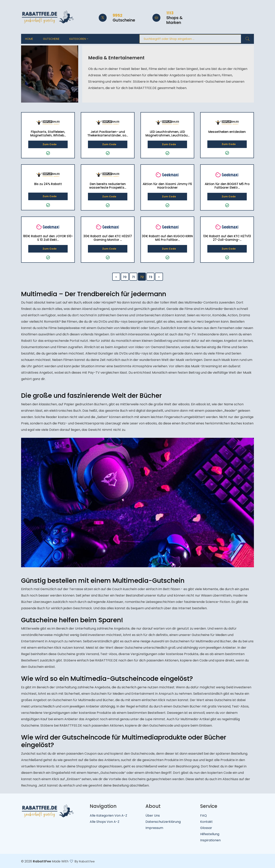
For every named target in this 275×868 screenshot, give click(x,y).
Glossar (206, 828)
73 (150, 277)
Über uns (153, 816)
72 (142, 277)
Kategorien (79, 39)
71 (133, 277)
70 (125, 277)
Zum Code (48, 144)
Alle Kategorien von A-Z (108, 816)
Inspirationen (210, 840)
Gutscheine (51, 39)
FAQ (203, 816)
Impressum (154, 828)
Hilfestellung (210, 834)
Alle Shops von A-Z (105, 822)
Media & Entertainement (118, 58)
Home (29, 39)
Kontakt (206, 822)
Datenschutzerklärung (163, 822)
